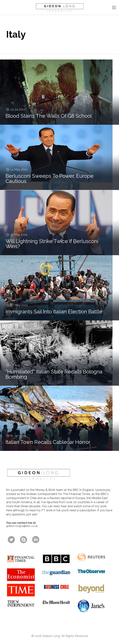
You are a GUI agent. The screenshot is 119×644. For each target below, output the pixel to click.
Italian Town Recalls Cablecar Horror (48, 442)
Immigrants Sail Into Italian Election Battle (54, 312)
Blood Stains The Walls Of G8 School (49, 116)
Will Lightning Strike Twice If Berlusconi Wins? (52, 244)
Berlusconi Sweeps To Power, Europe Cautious (50, 179)
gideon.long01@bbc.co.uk (22, 526)
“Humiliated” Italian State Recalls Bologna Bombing (54, 374)
